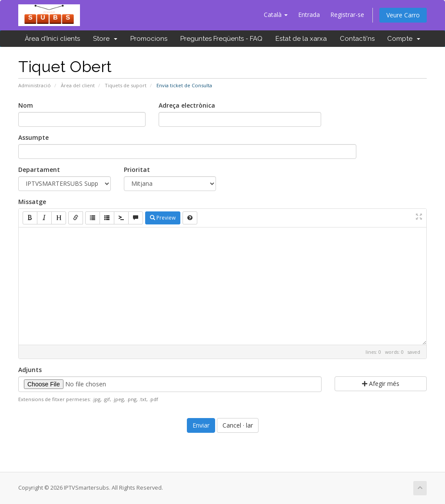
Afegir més (381, 384)
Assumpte (33, 137)
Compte (404, 39)
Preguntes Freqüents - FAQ (221, 39)
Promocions (149, 39)
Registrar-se (347, 15)
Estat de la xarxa (301, 39)
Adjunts (30, 370)
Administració (35, 85)
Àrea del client (78, 85)
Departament (39, 170)
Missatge (32, 202)
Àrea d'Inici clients (52, 39)
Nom (26, 105)
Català (276, 15)
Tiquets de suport (126, 85)
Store (105, 39)
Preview (163, 218)
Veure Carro (403, 15)
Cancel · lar (238, 425)
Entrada (309, 15)
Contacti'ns (357, 39)
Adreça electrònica (187, 105)
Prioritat (137, 170)
